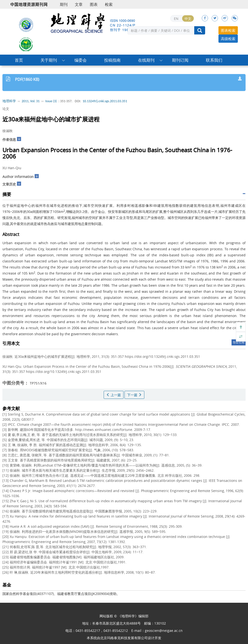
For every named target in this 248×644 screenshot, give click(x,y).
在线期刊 (146, 60)
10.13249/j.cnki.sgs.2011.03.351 (105, 101)
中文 (188, 19)
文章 (79, 4)
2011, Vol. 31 (31, 101)
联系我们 (214, 60)
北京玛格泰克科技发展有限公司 (124, 638)
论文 (6, 109)
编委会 (81, 60)
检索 (109, 4)
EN (176, 19)
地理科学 (9, 101)
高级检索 (228, 39)
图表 (94, 4)
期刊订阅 (180, 60)
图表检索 (228, 30)
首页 (19, 60)
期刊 (64, 4)
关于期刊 (49, 60)
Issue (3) (51, 101)
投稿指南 (112, 60)
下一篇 (134, 395)
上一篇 (114, 395)
